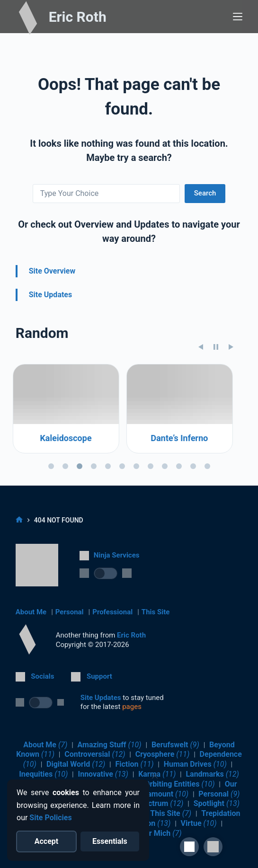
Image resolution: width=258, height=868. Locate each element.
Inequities (43, 774)
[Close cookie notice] (155, 776)
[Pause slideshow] (216, 385)
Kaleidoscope (69, 477)
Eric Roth (78, 17)
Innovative (103, 774)
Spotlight (217, 803)
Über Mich (159, 833)
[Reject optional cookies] (110, 841)
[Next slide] (231, 385)
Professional (112, 612)
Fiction (134, 764)
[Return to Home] (27, 639)
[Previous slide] (201, 385)
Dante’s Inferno (182, 477)
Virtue (199, 823)
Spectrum (159, 803)
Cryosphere (163, 754)
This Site (156, 612)
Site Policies (50, 818)
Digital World (76, 764)
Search (205, 193)
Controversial (95, 754)
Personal (70, 612)
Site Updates (51, 295)
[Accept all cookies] (47, 841)
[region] (129, 457)
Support (99, 676)
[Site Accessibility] (189, 847)
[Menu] (238, 17)
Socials (42, 676)
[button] (213, 847)
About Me (31, 612)
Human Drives (195, 764)
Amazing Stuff (110, 745)
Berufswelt (175, 745)
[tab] (51, 505)
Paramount (162, 794)
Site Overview (52, 271)
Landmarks (212, 774)
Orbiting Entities (179, 784)
